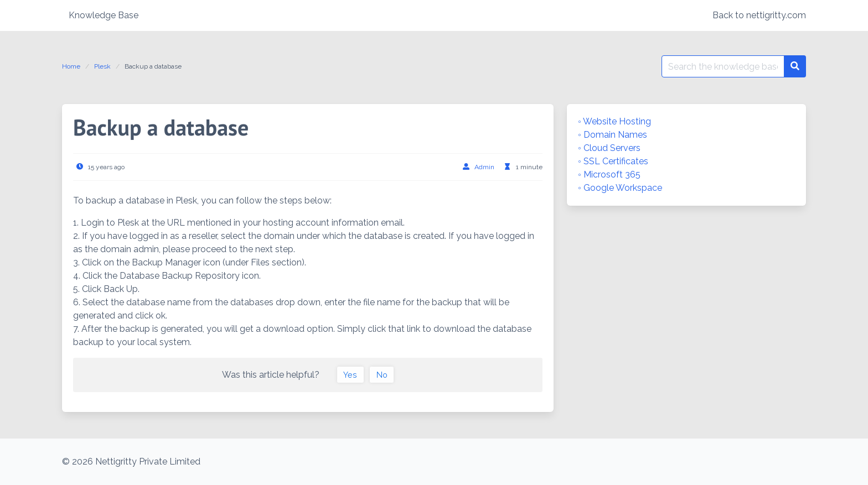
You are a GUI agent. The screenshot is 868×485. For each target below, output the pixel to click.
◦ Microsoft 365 (609, 174)
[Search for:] (723, 66)
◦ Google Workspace (620, 188)
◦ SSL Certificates (613, 161)
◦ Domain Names (613, 135)
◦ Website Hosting (614, 121)
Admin (484, 167)
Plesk (102, 66)
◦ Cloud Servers (609, 148)
